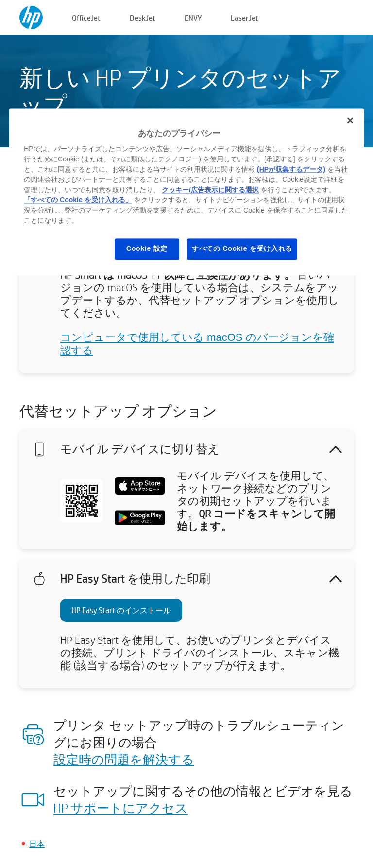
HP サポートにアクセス (121, 808)
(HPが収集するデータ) (291, 170)
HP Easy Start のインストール (121, 610)
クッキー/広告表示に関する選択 (210, 190)
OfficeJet (86, 18)
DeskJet (143, 18)
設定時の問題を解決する (124, 759)
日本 (37, 843)
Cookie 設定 (147, 249)
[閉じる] (350, 120)
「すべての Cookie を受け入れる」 (78, 200)
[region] (186, 192)
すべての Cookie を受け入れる (242, 249)
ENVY (193, 18)
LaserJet (245, 18)
